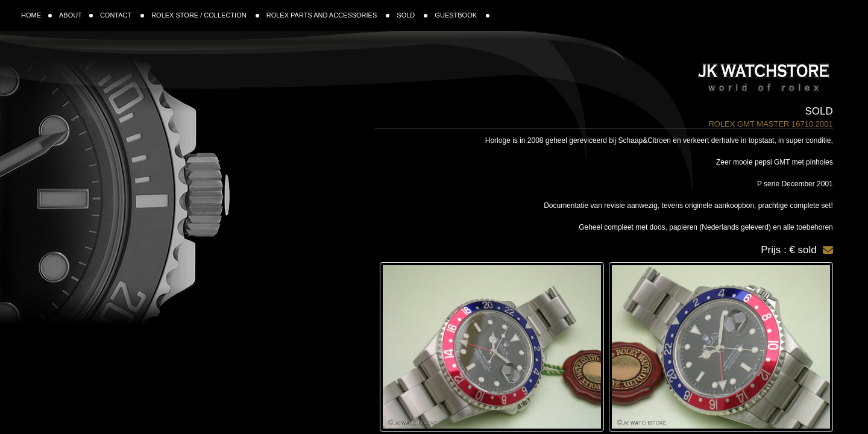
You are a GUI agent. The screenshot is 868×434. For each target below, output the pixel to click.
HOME (36, 15)
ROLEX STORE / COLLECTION (205, 15)
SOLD (412, 15)
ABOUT (76, 15)
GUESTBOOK (462, 15)
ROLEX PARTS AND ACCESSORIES (328, 15)
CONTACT (122, 15)
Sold (819, 111)
